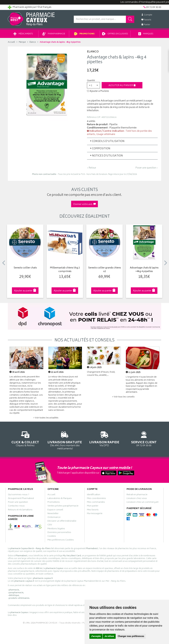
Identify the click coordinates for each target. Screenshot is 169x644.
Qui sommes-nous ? (19, 495)
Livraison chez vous (137, 499)
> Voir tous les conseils (123, 397)
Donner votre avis (84, 204)
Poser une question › (147, 168)
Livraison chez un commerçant (142, 503)
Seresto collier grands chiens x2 (105, 270)
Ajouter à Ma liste (98, 91)
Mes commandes (96, 503)
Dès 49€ (65, 440)
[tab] (122, 141)
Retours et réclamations (20, 510)
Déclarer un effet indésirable (62, 521)
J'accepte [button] (96, 636)
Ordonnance (54, 518)
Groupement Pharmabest (21, 499)
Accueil (11, 42)
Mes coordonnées (96, 499)
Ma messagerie (95, 514)
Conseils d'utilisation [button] (107, 141)
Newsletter (53, 514)
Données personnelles (59, 533)
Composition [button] (100, 149)
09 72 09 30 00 (144, 438)
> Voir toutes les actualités (46, 418)
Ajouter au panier (122, 86)
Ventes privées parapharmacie (63, 506)
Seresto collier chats (25, 268)
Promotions (84, 34)
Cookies (52, 537)
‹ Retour (92, 168)
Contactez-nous (16, 506)
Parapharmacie (54, 34)
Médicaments (23, 34)
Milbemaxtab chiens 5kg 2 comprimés (65, 270)
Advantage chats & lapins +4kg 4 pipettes (144, 270)
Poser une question (18, 503)
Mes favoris (93, 510)
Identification (94, 495)
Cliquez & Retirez (25, 438)
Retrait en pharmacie (137, 495)
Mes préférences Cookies (61, 540)
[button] (93, 85)
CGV (50, 525)
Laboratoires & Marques (60, 499)
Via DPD (104, 438)
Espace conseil (55, 510)
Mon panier (93, 506)
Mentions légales (56, 529)
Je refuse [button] (109, 636)
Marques (146, 34)
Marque (22, 42)
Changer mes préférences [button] (131, 636)
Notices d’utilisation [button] (106, 156)
